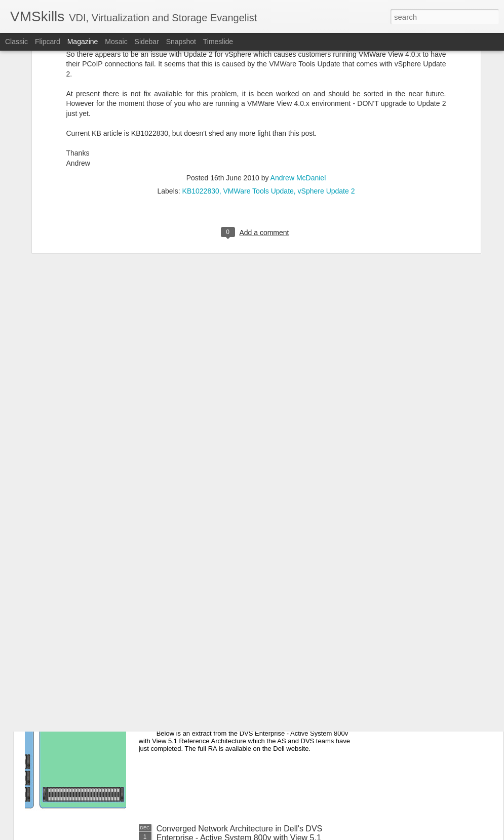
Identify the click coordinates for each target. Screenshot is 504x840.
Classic (16, 42)
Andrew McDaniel (298, 62)
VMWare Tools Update (259, 75)
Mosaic (116, 42)
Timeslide (218, 42)
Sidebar (147, 42)
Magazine (83, 42)
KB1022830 (201, 75)
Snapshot (181, 42)
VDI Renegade (183, 599)
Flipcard (48, 42)
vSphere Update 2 (326, 75)
